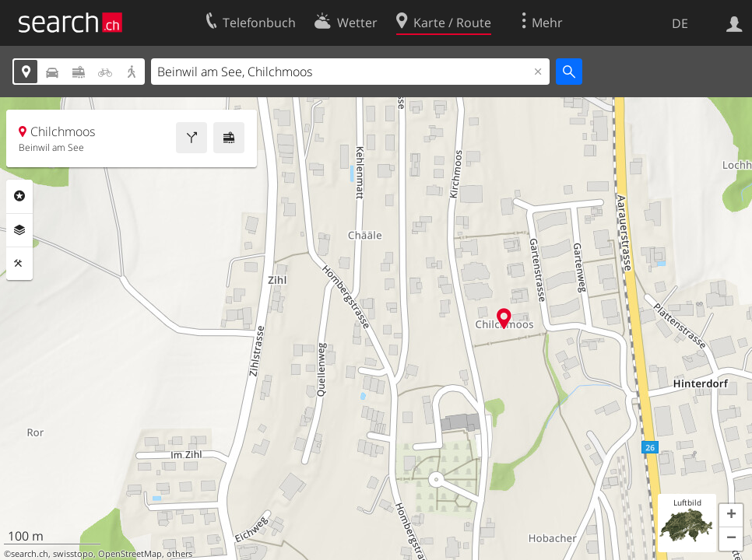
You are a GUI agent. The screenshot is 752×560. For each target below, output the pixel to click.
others (179, 554)
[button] (731, 516)
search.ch (30, 554)
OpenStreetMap (130, 554)
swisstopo (73, 554)
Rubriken (19, 196)
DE (680, 23)
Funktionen (19, 264)
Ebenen (19, 230)
